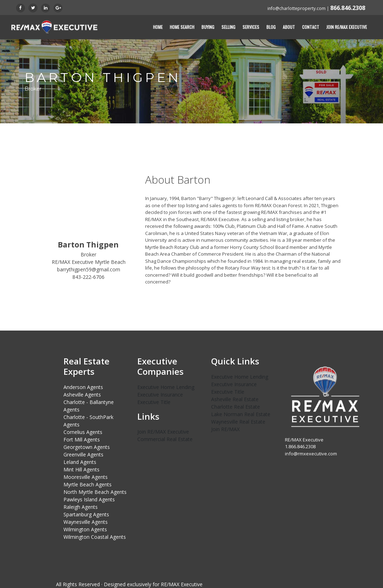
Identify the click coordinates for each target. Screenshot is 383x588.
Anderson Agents (83, 387)
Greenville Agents (83, 454)
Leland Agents (80, 462)
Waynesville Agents (86, 522)
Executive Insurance (160, 395)
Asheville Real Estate (235, 399)
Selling (228, 27)
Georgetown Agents (87, 447)
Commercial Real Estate (165, 439)
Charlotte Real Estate (236, 407)
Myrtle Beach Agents (88, 484)
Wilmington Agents (85, 529)
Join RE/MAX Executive (347, 27)
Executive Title (154, 402)
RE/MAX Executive (182, 584)
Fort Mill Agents (82, 439)
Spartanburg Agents (86, 514)
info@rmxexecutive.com (311, 454)
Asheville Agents (82, 395)
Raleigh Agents (81, 507)
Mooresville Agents (86, 477)
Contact (311, 27)
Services (251, 27)
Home (158, 27)
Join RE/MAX (225, 429)
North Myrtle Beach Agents (95, 492)
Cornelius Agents (83, 432)
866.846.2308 (348, 8)
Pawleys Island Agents (89, 499)
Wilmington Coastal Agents (95, 537)
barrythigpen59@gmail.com (89, 269)
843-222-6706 (88, 277)
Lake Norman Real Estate (241, 414)
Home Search (182, 27)
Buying (208, 27)
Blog (271, 27)
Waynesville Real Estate (238, 422)
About (289, 27)
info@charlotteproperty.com (297, 8)
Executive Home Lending (166, 387)
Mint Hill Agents (81, 469)
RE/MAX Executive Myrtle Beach (89, 262)
